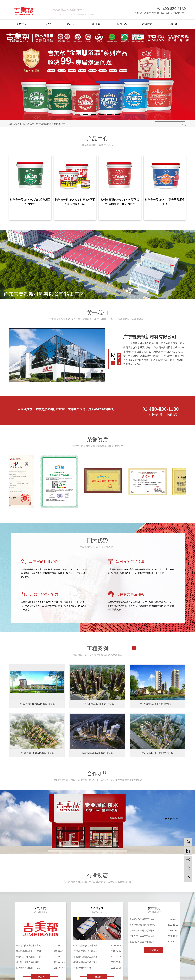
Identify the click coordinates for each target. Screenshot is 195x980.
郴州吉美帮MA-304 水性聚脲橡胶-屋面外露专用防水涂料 (120, 202)
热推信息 (139, 13)
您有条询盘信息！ (178, 13)
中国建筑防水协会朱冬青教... (29, 945)
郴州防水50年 (59, 124)
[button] (78, 115)
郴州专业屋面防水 (43, 124)
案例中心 (122, 24)
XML (167, 13)
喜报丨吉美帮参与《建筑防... (86, 945)
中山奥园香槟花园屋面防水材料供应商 (157, 704)
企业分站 (147, 13)
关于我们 (46, 24)
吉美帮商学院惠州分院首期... (29, 951)
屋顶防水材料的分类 (82, 968)
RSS (162, 13)
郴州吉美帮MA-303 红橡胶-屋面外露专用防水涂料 (75, 202)
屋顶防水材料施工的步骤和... (86, 962)
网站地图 (156, 13)
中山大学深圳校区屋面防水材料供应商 (37, 704)
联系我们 (172, 24)
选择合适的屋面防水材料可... (86, 951)
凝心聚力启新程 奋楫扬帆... (29, 962)
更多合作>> (172, 819)
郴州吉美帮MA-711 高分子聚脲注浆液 (165, 202)
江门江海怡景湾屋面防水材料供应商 (97, 704)
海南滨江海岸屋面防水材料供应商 (97, 753)
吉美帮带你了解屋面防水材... (143, 919)
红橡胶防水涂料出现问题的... (143, 930)
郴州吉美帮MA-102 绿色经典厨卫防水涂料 (30, 202)
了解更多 (40, 976)
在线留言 (147, 24)
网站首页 (21, 24)
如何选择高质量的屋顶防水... (86, 957)
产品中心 (72, 24)
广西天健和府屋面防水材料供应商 (157, 753)
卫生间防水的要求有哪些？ (142, 942)
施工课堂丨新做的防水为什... (143, 936)
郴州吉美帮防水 (27, 124)
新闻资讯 (97, 24)
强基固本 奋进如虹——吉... (29, 968)
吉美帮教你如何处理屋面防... (143, 925)
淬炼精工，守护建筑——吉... (29, 957)
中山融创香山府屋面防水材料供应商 (37, 753)
